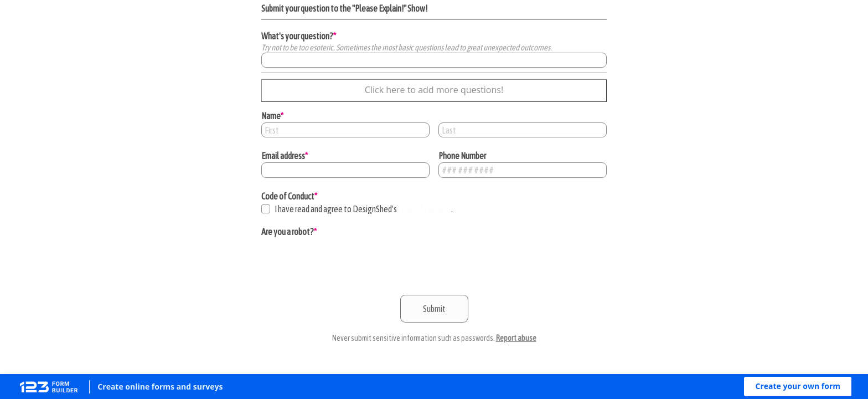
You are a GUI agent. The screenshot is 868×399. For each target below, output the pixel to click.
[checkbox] (266, 209)
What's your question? (297, 36)
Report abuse (516, 338)
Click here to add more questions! (434, 90)
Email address (283, 156)
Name (271, 116)
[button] (798, 387)
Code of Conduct (288, 196)
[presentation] (345, 260)
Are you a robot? (288, 232)
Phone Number (462, 156)
